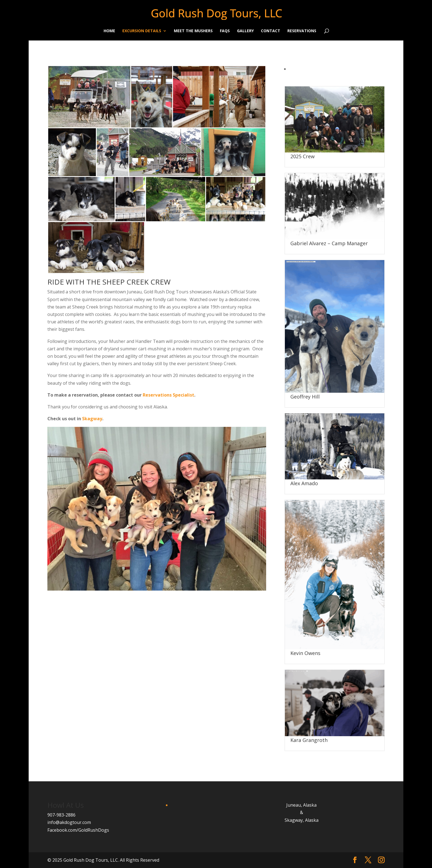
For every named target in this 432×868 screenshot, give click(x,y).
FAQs (225, 31)
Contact (271, 31)
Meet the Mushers (193, 31)
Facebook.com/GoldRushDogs (78, 830)
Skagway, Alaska (302, 820)
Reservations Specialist (168, 395)
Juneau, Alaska (301, 805)
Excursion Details (142, 31)
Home (109, 31)
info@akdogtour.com (69, 822)
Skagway (92, 419)
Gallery (245, 31)
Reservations (302, 31)
